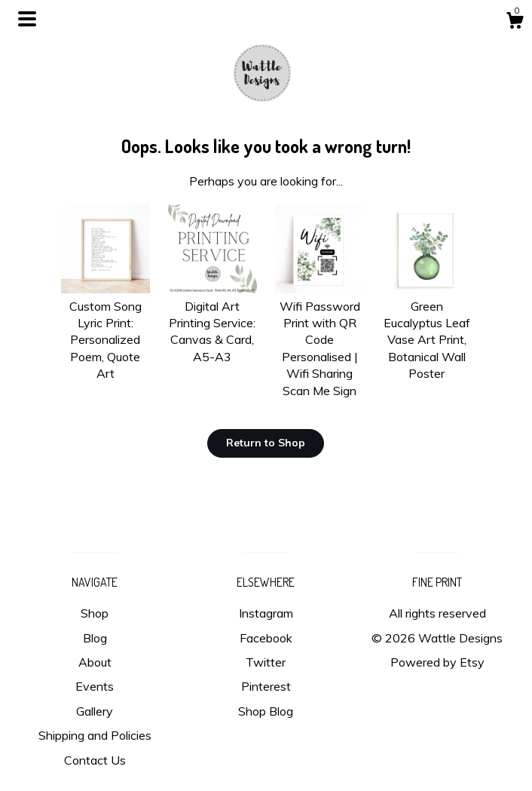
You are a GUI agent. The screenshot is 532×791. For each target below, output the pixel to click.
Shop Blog (266, 711)
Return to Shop (266, 443)
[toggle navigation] (27, 19)
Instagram (266, 613)
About (95, 662)
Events (95, 686)
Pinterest (266, 686)
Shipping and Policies (95, 735)
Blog (95, 638)
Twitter (266, 662)
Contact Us (95, 760)
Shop (95, 613)
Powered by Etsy (437, 662)
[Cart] (515, 23)
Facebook (266, 638)
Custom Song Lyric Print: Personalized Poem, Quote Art (105, 331)
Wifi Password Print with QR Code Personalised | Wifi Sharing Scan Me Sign (320, 339)
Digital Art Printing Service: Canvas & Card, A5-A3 (212, 323)
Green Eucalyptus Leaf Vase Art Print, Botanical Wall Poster (427, 331)
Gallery (95, 711)
